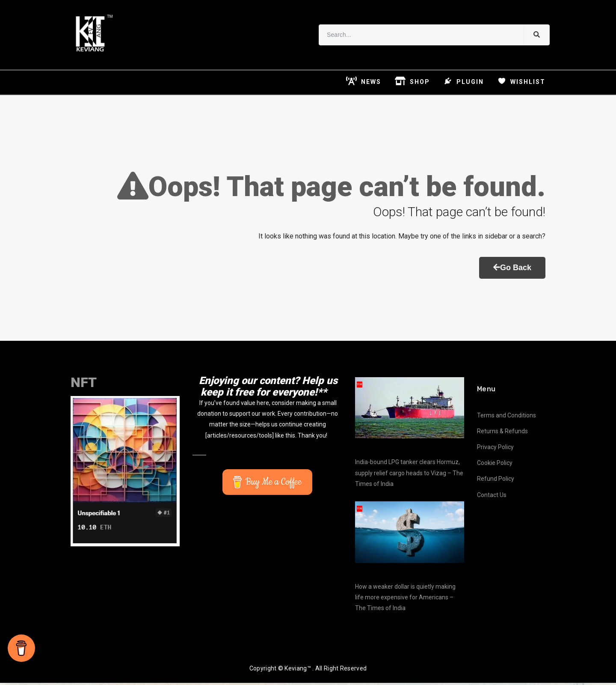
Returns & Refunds (502, 433)
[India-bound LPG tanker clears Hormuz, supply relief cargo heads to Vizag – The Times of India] (410, 410)
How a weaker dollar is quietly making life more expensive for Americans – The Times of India (405, 599)
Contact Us (492, 497)
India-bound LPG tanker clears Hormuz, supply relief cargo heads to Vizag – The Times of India (409, 475)
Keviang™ (298, 671)
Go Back (512, 270)
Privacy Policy (495, 449)
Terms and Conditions (506, 417)
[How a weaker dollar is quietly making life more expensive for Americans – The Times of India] (410, 534)
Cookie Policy (495, 465)
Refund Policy (496, 481)
